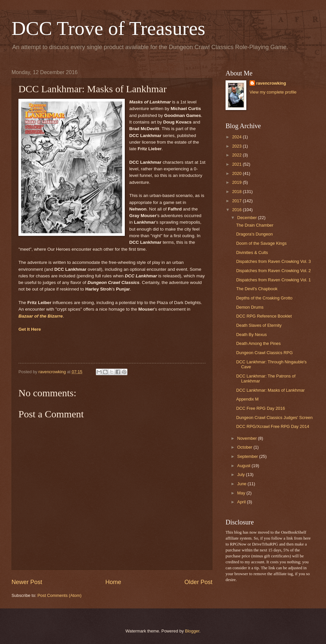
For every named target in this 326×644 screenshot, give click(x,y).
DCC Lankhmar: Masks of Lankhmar (270, 390)
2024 (237, 137)
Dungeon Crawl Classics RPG (264, 353)
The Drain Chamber (255, 225)
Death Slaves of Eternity (259, 325)
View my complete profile (273, 92)
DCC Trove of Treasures (108, 28)
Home (113, 582)
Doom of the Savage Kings (261, 243)
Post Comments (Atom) (60, 595)
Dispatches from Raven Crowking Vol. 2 (273, 271)
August (244, 466)
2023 (237, 146)
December (247, 218)
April (242, 502)
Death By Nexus (251, 335)
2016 (237, 210)
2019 (237, 182)
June (242, 484)
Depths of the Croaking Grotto (264, 298)
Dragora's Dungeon (254, 234)
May (242, 493)
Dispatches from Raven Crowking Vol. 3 (273, 261)
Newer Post (27, 582)
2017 (237, 201)
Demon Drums (250, 307)
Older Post (198, 582)
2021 (237, 164)
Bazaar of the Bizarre (41, 316)
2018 (237, 192)
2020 (237, 173)
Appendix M (247, 399)
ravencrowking (271, 83)
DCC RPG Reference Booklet (264, 316)
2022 (237, 155)
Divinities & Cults (252, 252)
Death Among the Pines (258, 343)
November (247, 438)
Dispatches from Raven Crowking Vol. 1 (273, 280)
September (248, 456)
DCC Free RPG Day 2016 (260, 408)
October (245, 447)
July (241, 475)
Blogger (192, 631)
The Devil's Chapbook (257, 289)
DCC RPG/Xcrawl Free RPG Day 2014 (273, 426)
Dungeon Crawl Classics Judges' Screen (274, 418)
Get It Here (30, 329)
